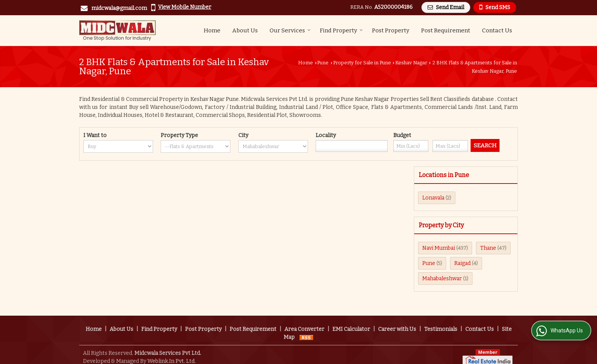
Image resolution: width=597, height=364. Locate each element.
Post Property (391, 30)
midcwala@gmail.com (119, 8)
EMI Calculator (351, 321)
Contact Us (497, 30)
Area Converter (304, 321)
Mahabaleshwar (442, 279)
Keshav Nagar (411, 63)
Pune (323, 63)
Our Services (290, 30)
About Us (245, 30)
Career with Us (397, 321)
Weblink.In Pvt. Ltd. (172, 353)
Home (212, 30)
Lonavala (433, 198)
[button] (185, 7)
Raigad (462, 263)
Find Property (341, 30)
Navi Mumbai (439, 248)
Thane (488, 248)
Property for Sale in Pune (362, 63)
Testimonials (441, 321)
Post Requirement (446, 30)
